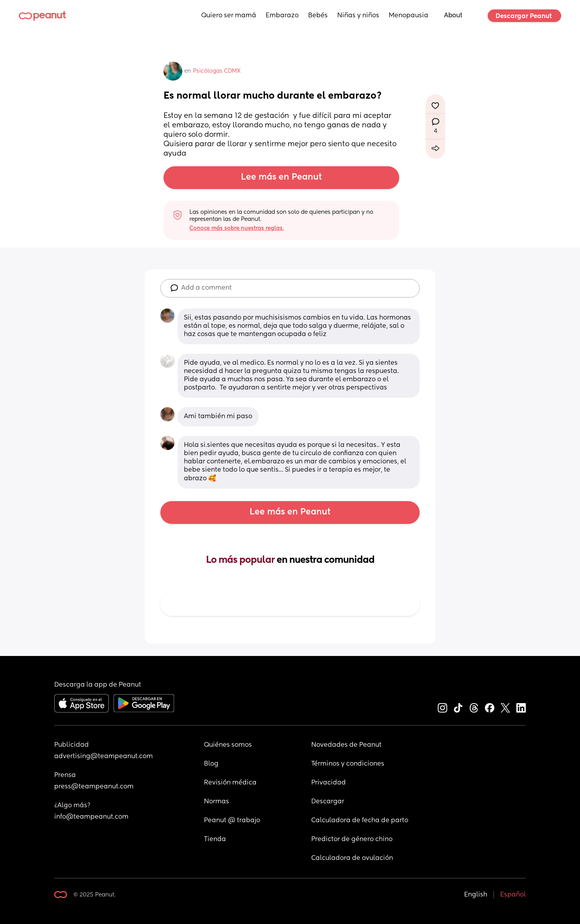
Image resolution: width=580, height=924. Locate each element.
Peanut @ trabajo (232, 821)
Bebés (318, 16)
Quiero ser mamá (229, 16)
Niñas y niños (358, 16)
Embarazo (282, 16)
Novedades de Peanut (346, 745)
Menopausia (408, 16)
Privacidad (329, 783)
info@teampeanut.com (91, 817)
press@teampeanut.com (94, 787)
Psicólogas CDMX (217, 71)
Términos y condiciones (348, 764)
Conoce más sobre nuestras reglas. (237, 228)
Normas (217, 802)
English (476, 895)
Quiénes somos (228, 745)
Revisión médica (230, 783)
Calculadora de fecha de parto (360, 821)
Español (513, 895)
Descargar (328, 802)
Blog (211, 764)
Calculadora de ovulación (352, 858)
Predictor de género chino (352, 839)
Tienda (215, 839)
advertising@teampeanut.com (104, 757)
